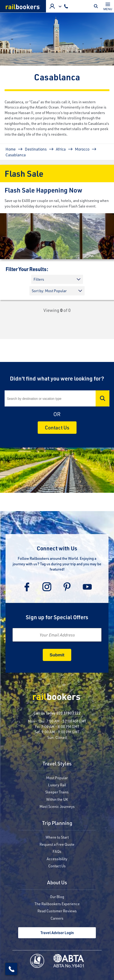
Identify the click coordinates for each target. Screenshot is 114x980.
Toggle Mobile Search (97, 6)
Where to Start (57, 837)
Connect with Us (57, 548)
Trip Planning (57, 823)
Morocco (82, 149)
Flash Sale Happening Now (43, 190)
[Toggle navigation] (108, 6)
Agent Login (52, 6)
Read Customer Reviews (57, 911)
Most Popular (57, 778)
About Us (57, 883)
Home (11, 149)
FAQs (57, 851)
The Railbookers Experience (57, 904)
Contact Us (57, 427)
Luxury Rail (57, 785)
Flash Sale (24, 173)
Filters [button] (39, 279)
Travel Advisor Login (57, 933)
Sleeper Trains (57, 792)
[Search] (57, 398)
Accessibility (57, 859)
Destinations (36, 149)
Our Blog (57, 897)
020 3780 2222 (69, 713)
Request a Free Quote (57, 844)
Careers (57, 918)
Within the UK (57, 799)
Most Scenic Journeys (57, 806)
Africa (61, 149)
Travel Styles (57, 764)
